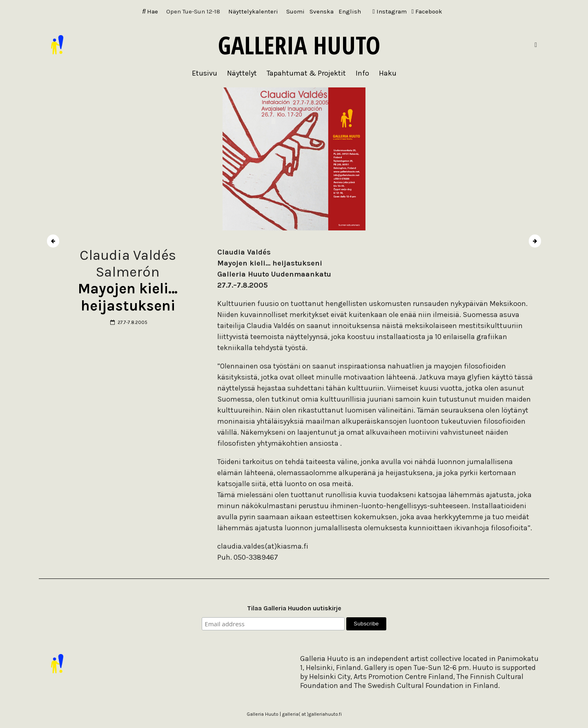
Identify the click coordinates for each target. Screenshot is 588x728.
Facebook (427, 11)
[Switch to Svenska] (322, 12)
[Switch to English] (350, 12)
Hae (150, 11)
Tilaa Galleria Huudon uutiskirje (294, 608)
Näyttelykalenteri (253, 11)
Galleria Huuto (299, 45)
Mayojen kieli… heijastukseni (128, 297)
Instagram (389, 11)
